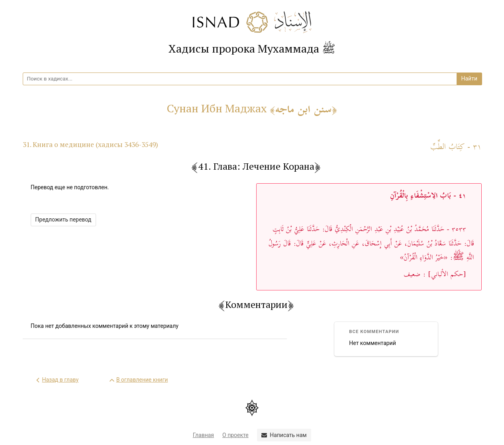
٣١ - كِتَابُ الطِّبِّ (456, 147)
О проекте (235, 435)
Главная (203, 435)
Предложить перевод (63, 220)
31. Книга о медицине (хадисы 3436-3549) (90, 144)
